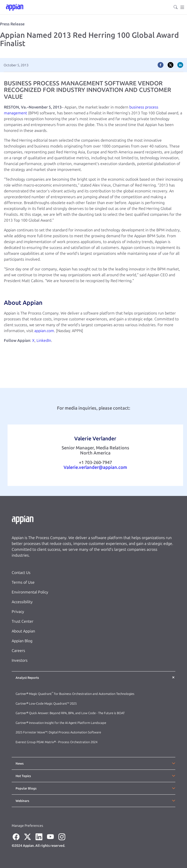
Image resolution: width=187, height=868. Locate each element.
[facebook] (161, 65)
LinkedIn (44, 340)
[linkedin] (180, 65)
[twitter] (171, 65)
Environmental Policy (30, 592)
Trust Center (23, 621)
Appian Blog (22, 641)
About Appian (23, 631)
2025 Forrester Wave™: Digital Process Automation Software (58, 732)
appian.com (44, 331)
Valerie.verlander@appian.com (95, 467)
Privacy (18, 612)
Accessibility (22, 602)
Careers (18, 651)
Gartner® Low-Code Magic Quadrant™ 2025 (47, 704)
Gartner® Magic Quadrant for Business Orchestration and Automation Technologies (75, 694)
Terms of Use (23, 582)
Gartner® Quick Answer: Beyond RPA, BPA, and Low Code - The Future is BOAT (70, 713)
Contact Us (21, 573)
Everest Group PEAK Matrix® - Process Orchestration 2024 (56, 742)
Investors (20, 660)
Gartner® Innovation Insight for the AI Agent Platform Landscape (61, 723)
